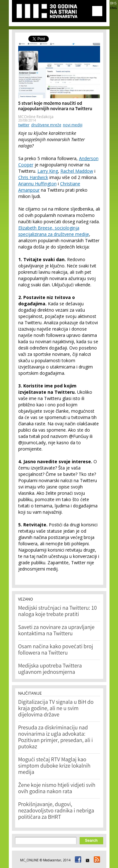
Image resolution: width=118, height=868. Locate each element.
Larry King (48, 171)
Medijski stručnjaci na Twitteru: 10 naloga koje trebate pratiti (58, 612)
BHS (113, 3)
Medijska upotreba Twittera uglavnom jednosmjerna (50, 669)
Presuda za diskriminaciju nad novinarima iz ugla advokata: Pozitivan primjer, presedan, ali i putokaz (56, 738)
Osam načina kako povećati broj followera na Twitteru (56, 650)
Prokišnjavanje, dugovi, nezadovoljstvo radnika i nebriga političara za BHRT (56, 811)
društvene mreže (46, 125)
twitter (24, 125)
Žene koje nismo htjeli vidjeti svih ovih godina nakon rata (57, 789)
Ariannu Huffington (37, 184)
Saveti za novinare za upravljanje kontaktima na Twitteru (56, 631)
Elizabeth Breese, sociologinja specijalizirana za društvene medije (54, 231)
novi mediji (73, 125)
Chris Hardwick (33, 177)
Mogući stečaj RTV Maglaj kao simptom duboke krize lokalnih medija (54, 766)
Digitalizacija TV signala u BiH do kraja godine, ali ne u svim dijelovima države (56, 709)
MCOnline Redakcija (36, 117)
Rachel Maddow (77, 171)
